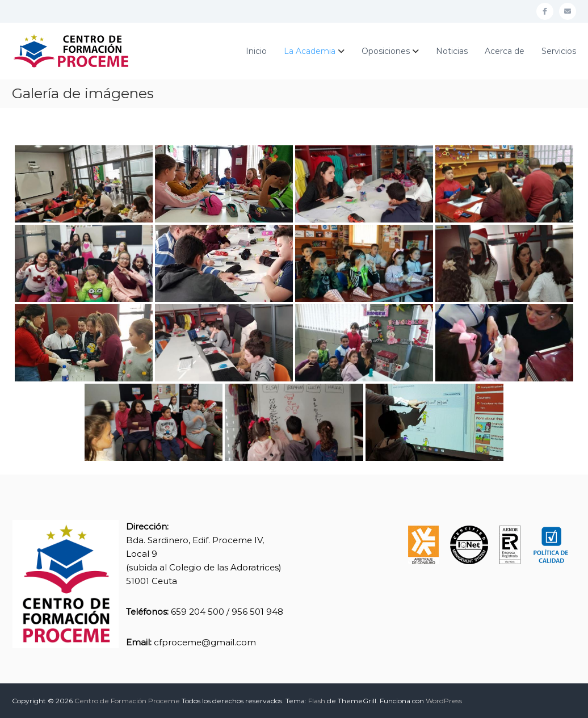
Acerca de (505, 51)
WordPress (444, 701)
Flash (317, 701)
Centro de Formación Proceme (127, 701)
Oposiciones (386, 51)
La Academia (310, 51)
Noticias (452, 51)
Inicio (256, 51)
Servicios (559, 51)
